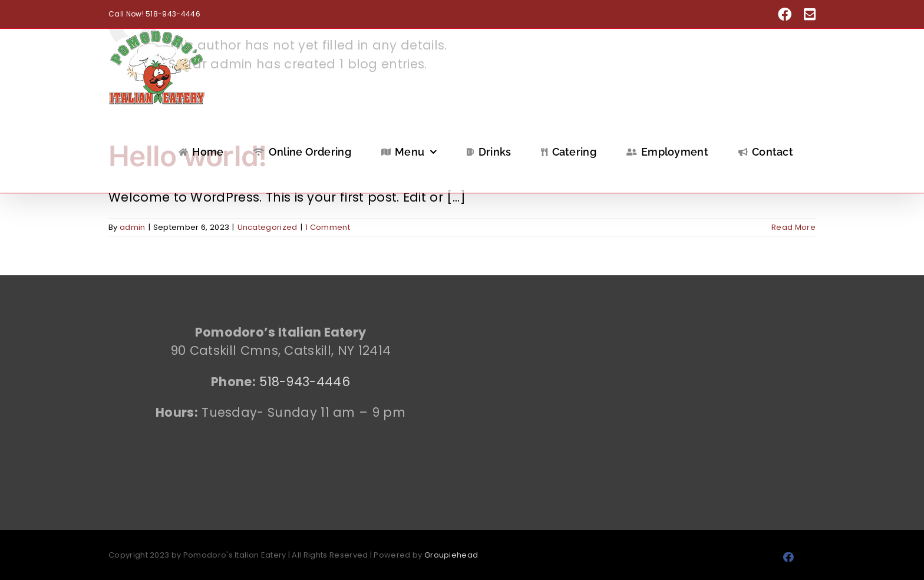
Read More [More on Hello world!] (793, 227)
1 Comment (328, 227)
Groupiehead (451, 555)
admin (133, 227)
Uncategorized (268, 227)
